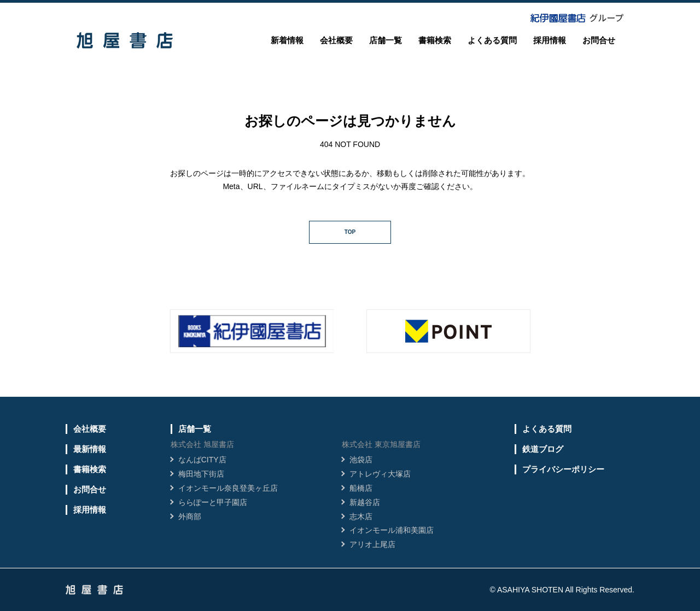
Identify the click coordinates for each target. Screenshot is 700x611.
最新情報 (90, 449)
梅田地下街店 (201, 474)
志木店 (361, 516)
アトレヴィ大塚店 (380, 474)
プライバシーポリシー (563, 469)
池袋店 (361, 460)
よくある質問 (492, 40)
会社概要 (336, 40)
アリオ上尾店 (372, 544)
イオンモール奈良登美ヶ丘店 (228, 488)
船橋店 (361, 488)
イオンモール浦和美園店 (392, 530)
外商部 (190, 516)
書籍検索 (435, 40)
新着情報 (287, 40)
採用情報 (550, 40)
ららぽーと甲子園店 (213, 502)
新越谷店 (365, 502)
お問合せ (599, 40)
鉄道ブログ (543, 449)
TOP (350, 232)
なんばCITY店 (202, 460)
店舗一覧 (386, 40)
